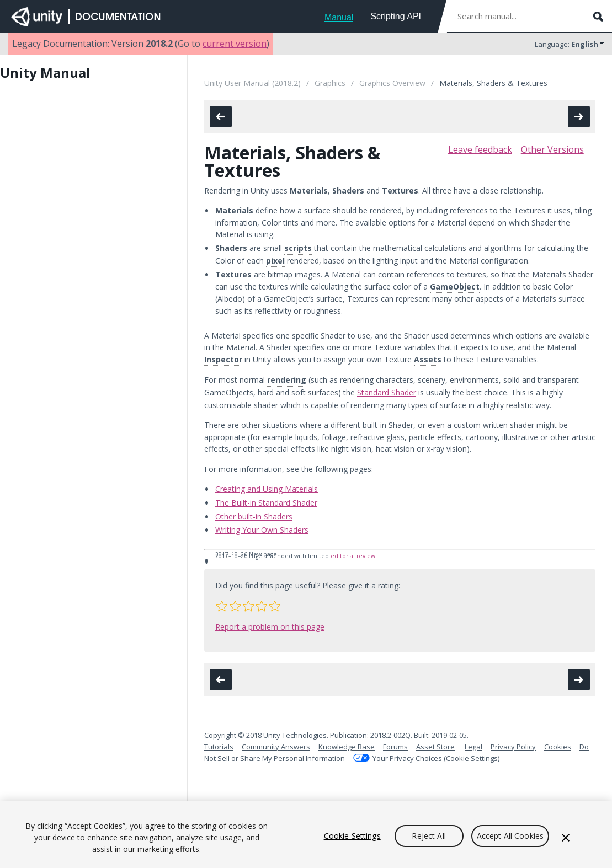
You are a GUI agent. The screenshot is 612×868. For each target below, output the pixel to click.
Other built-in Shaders (254, 516)
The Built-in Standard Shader (266, 503)
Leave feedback (480, 149)
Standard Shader (387, 392)
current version (235, 44)
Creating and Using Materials (267, 489)
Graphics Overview (392, 83)
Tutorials (219, 747)
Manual (339, 17)
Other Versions (552, 149)
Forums (395, 747)
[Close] (566, 838)
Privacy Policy (513, 747)
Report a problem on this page (270, 627)
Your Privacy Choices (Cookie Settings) (436, 758)
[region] (306, 835)
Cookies (558, 747)
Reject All (429, 836)
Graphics (330, 83)
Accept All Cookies (510, 836)
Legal (473, 747)
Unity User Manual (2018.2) (252, 83)
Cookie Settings (352, 836)
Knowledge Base (347, 747)
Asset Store (435, 747)
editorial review (353, 556)
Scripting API (396, 16)
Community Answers (276, 747)
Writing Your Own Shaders (262, 530)
